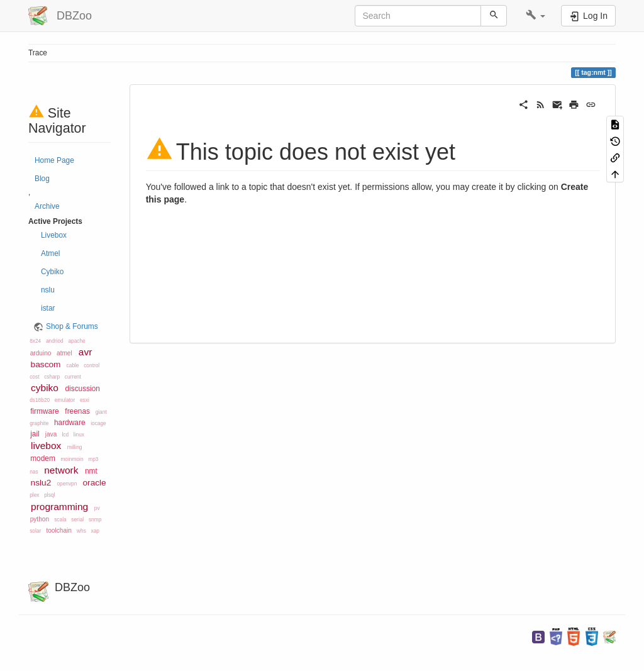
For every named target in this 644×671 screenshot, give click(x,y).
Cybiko (52, 272)
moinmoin (72, 459)
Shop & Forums (72, 326)
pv (97, 508)
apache (76, 341)
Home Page (54, 160)
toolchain (58, 530)
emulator (65, 400)
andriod (55, 341)
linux (79, 435)
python (40, 519)
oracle (94, 483)
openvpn (67, 484)
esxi (85, 400)
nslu (48, 290)
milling (75, 447)
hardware (70, 423)
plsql (49, 495)
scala (60, 519)
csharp (52, 377)
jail (35, 434)
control (92, 365)
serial (77, 519)
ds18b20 (40, 400)
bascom (46, 364)
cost (34, 377)
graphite (39, 423)
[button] (536, 16)
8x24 (35, 341)
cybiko (45, 388)
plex (34, 495)
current (73, 377)
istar (48, 308)
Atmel (50, 253)
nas (34, 472)
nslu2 (41, 483)
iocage (98, 423)
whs (81, 531)
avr (86, 352)
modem (43, 458)
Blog (42, 179)
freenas (77, 411)
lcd (66, 435)
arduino (41, 353)
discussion (82, 389)
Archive (47, 206)
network (61, 470)
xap (95, 531)
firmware (45, 411)
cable (73, 365)
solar (35, 531)
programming (59, 507)
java (51, 434)
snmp (95, 519)
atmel (64, 353)
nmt (91, 471)
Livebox (54, 235)
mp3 (93, 459)
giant (101, 412)
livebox (46, 446)
